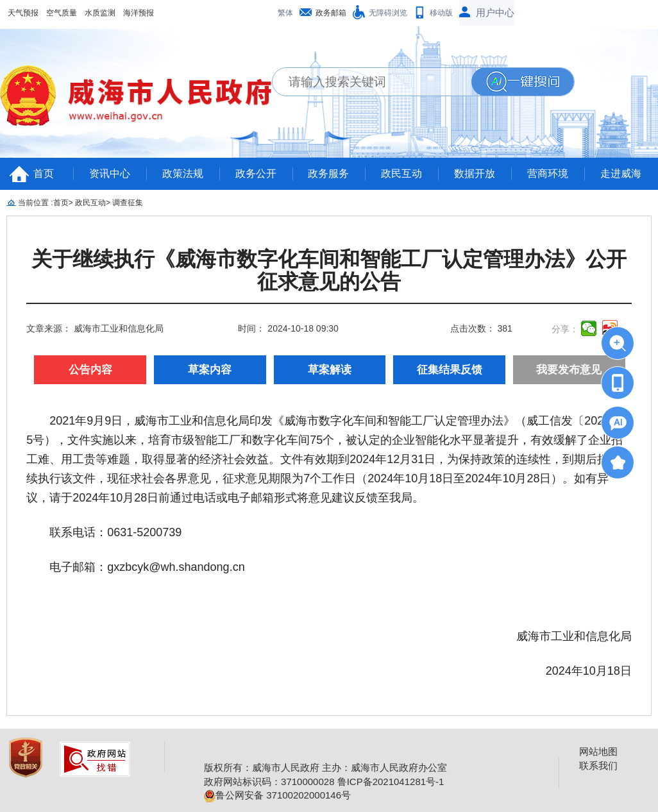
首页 (44, 173)
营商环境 (548, 173)
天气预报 (23, 13)
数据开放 (475, 173)
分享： (565, 329)
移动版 (441, 13)
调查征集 (128, 203)
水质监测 (100, 13)
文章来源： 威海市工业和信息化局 (95, 328)
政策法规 (183, 173)
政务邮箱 (331, 13)
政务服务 (328, 173)
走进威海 (621, 173)
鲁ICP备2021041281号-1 (391, 782)
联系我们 (598, 765)
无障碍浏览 (388, 13)
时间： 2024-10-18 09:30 (288, 328)
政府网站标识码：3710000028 (269, 782)
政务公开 (256, 173)
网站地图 (598, 751)
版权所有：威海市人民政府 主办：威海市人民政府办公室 (325, 767)
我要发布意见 (569, 370)
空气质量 (62, 13)
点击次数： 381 (481, 328)
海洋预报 (139, 13)
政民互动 (401, 173)
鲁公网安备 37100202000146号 (277, 795)
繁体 (285, 13)
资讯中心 (110, 173)
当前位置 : (36, 203)
